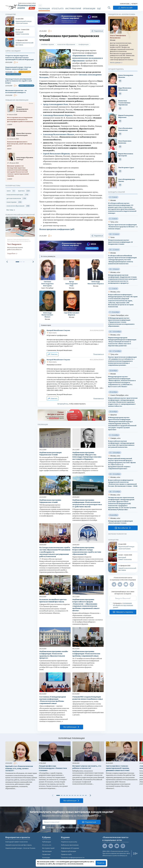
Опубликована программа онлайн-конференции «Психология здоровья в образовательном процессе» (54, 655)
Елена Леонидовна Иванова (126, 76)
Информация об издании (70, 848)
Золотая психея (25, 72)
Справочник (46, 854)
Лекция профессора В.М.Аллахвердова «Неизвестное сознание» (53, 768)
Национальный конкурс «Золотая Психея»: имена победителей (18, 68)
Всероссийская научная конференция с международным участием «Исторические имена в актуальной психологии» (121, 444)
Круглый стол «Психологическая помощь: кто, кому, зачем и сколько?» (19, 768)
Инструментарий (73, 8)
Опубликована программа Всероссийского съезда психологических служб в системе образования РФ (87, 551)
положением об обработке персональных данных (123, 605)
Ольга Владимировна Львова (127, 180)
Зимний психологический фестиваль (19, 845)
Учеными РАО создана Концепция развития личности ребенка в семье (88, 698)
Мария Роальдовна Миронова (126, 116)
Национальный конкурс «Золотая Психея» (20, 848)
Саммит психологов (13, 74)
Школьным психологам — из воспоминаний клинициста (16, 91)
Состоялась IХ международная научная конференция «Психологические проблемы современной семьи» (53, 700)
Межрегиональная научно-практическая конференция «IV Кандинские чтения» (120, 242)
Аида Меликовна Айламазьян (125, 89)
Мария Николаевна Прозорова (126, 155)
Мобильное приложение (70, 845)
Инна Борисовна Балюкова (125, 142)
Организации (89, 8)
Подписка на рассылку (69, 842)
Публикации (44, 8)
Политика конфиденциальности (73, 857)
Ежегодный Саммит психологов (16, 842)
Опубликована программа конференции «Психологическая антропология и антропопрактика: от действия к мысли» (87, 503)
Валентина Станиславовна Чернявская (124, 103)
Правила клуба (66, 854)
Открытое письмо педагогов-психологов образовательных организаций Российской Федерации (19, 58)
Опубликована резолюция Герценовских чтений (50, 454)
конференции (84, 44)
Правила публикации (68, 851)
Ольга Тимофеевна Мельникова (118, 37)
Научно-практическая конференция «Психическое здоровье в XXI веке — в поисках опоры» (123, 227)
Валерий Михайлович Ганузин (58, 330)
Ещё (99, 8)
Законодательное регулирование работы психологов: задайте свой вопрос (19, 81)
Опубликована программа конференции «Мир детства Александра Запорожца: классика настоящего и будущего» (87, 456)
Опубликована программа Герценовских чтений (50, 501)
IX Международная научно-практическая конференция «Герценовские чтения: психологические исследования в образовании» (121, 322)
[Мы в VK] (120, 584)
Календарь (46, 857)
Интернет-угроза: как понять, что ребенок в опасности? (87, 767)
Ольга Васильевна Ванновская (125, 129)
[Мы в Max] (132, 584)
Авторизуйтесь (63, 404)
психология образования (66, 44)
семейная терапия (47, 44)
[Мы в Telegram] (114, 584)
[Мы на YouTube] (126, 584)
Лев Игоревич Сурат (126, 168)
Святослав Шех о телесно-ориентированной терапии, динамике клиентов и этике (118, 768)
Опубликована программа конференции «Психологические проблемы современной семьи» (86, 654)
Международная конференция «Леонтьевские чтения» (120, 522)
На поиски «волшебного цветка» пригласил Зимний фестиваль (53, 601)
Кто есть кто (58, 8)
